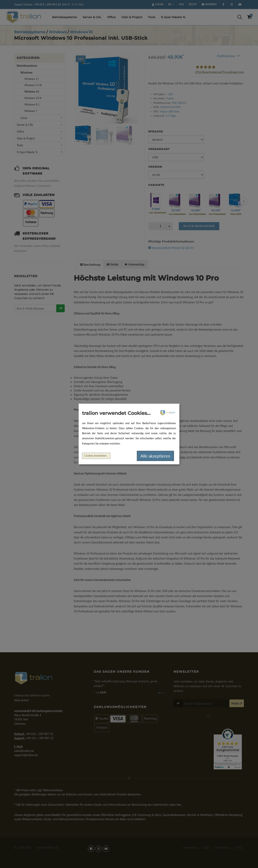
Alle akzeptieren (155, 456)
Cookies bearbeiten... (96, 456)
